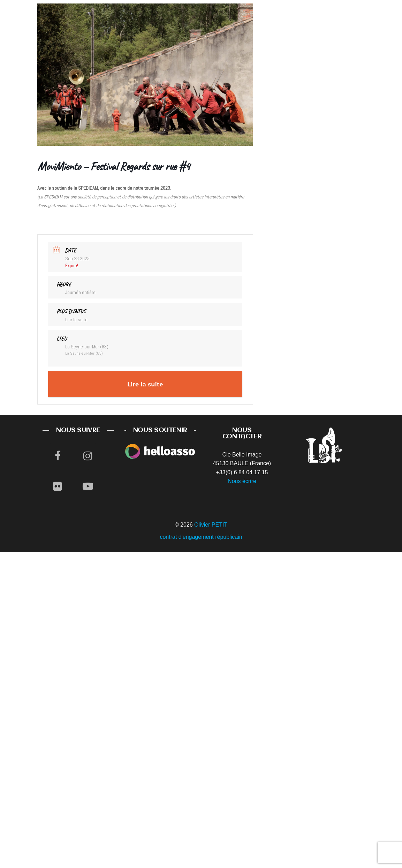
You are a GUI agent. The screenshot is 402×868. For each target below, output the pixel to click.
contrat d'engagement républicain (201, 537)
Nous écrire (242, 481)
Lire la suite (76, 319)
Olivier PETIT (211, 525)
